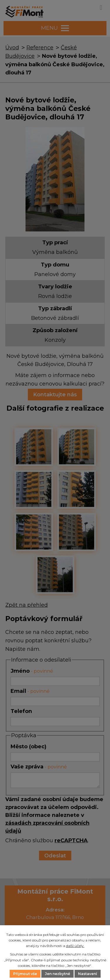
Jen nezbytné (57, 974)
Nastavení (88, 974)
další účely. (75, 946)
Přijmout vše (25, 974)
